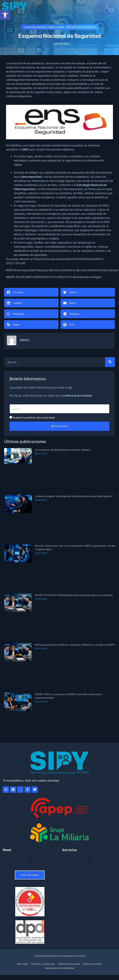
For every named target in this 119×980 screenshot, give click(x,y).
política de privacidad (78, 395)
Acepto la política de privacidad (34, 418)
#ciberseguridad (25, 270)
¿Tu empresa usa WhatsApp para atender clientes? (63, 450)
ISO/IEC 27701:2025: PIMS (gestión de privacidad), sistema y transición (74, 595)
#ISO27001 (50, 277)
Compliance (56, 27)
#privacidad (111, 270)
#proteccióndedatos (62, 270)
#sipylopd (42, 270)
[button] (107, 6)
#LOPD (21, 277)
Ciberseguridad (35, 27)
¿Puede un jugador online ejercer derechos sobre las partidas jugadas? (74, 496)
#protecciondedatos (89, 270)
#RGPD (11, 277)
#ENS (10, 270)
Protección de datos (81, 27)
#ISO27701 (65, 277)
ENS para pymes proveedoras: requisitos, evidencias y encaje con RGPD (75, 645)
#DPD (38, 277)
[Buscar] (110, 362)
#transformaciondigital (87, 277)
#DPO (30, 277)
